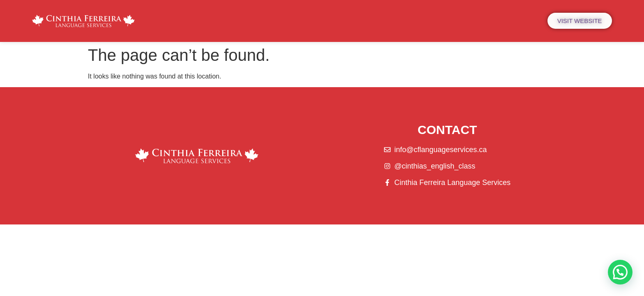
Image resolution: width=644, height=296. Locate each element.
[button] (620, 272)
